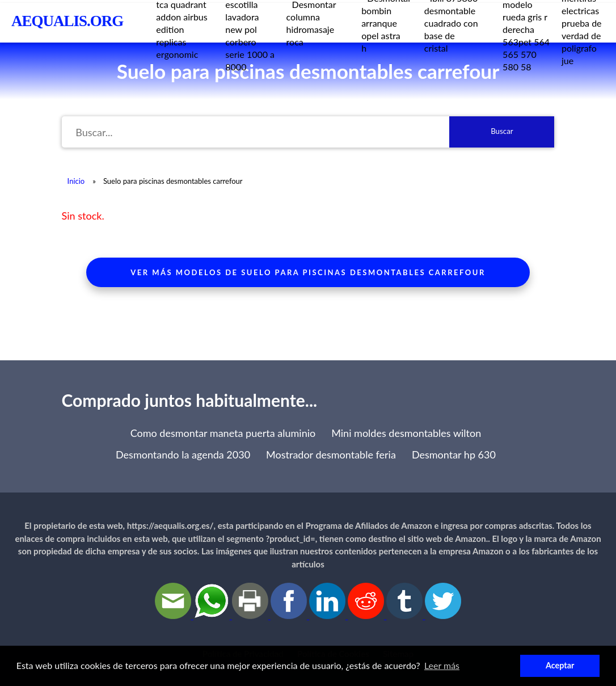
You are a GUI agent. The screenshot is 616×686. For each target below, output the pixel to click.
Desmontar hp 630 (454, 454)
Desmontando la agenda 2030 (183, 454)
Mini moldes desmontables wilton (406, 433)
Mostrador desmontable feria (331, 454)
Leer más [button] (442, 665)
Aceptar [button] (560, 665)
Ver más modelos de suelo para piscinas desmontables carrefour (308, 272)
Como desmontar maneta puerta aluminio (223, 433)
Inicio (76, 181)
